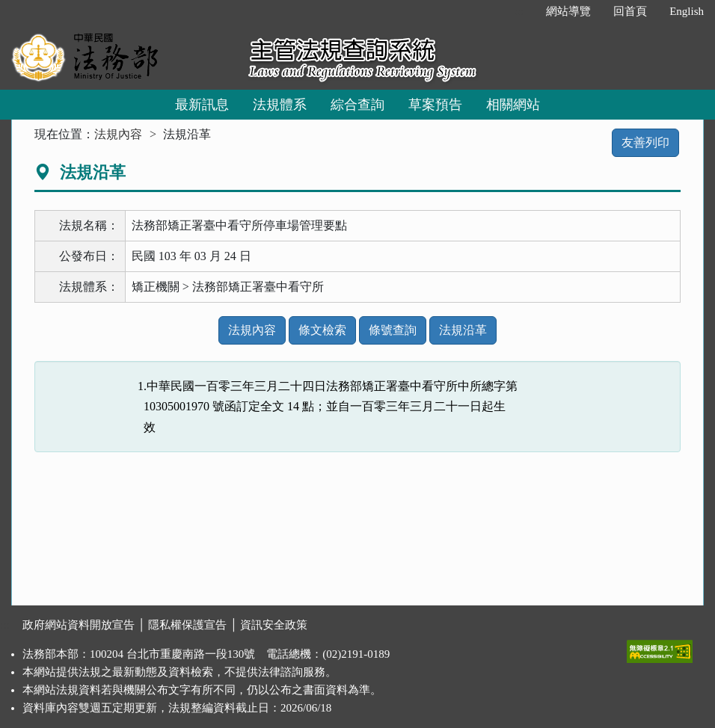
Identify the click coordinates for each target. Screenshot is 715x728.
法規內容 (118, 134)
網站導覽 (568, 11)
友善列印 (645, 142)
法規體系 (280, 105)
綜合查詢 (357, 105)
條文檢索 (322, 330)
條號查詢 (393, 330)
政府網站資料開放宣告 (79, 625)
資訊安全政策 (274, 625)
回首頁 (630, 11)
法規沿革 (463, 330)
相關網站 (513, 105)
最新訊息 (202, 105)
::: (519, 11)
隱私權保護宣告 (187, 625)
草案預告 (435, 105)
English (687, 11)
